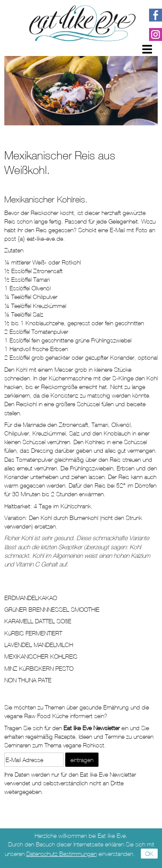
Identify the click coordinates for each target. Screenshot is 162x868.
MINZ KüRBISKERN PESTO (39, 668)
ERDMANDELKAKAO (31, 598)
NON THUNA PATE (28, 680)
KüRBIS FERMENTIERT (33, 633)
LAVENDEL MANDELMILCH (39, 645)
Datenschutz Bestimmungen (62, 854)
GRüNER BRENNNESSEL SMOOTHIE (52, 609)
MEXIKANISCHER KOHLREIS (41, 656)
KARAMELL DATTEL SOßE (38, 621)
